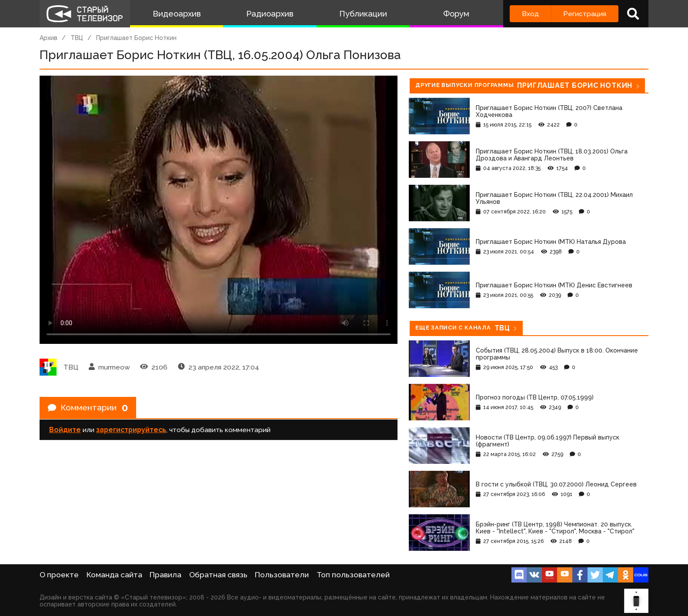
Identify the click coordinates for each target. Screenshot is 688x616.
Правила (165, 575)
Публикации (363, 14)
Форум (456, 14)
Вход (530, 14)
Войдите (65, 431)
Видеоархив (177, 14)
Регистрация (585, 14)
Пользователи (282, 575)
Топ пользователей (353, 575)
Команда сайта (114, 575)
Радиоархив (270, 14)
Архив (48, 38)
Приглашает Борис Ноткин (136, 38)
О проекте (59, 575)
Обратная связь (218, 575)
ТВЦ (77, 38)
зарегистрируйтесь (131, 431)
